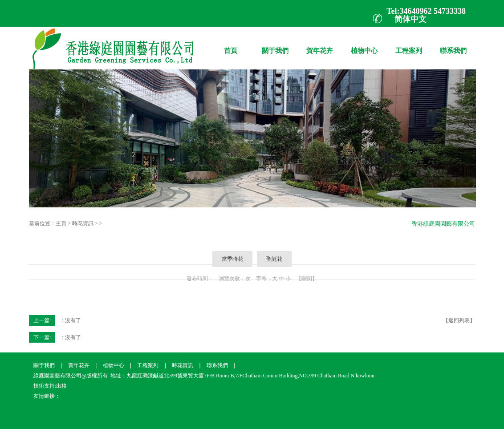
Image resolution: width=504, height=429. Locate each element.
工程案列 (409, 44)
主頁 (61, 223)
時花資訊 (83, 223)
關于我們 (275, 44)
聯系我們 (453, 44)
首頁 (231, 44)
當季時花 (232, 259)
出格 (61, 386)
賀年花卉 (320, 44)
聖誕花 (274, 259)
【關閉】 (307, 279)
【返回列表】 (459, 320)
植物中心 (364, 44)
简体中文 (411, 19)
